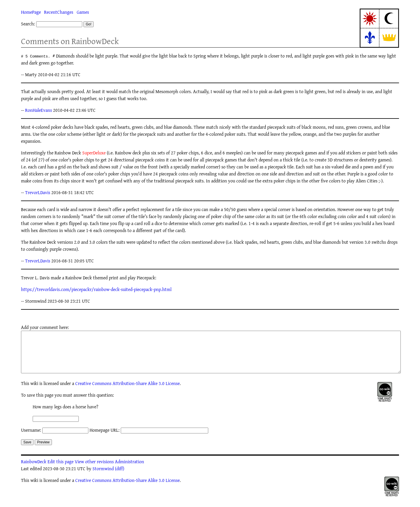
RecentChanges (59, 12)
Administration (129, 470)
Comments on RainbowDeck (70, 41)
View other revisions (94, 470)
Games (83, 12)
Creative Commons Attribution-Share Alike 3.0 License (127, 392)
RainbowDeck (34, 470)
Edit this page (61, 470)
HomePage (31, 12)
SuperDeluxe (94, 153)
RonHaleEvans (38, 110)
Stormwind (103, 477)
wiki (34, 392)
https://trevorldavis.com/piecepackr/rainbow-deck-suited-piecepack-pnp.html (96, 289)
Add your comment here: (45, 327)
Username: (31, 439)
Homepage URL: (105, 439)
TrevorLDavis (38, 192)
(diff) (120, 477)
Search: (28, 24)
